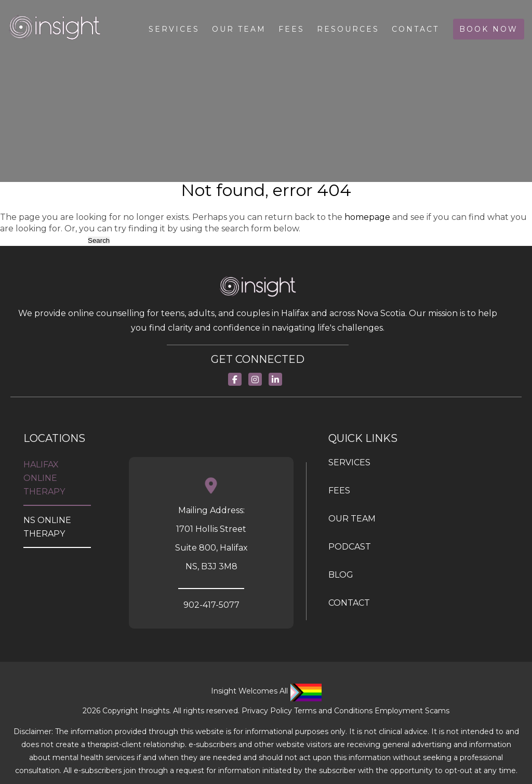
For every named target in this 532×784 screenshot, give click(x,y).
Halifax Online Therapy (44, 478)
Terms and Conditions (333, 711)
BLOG (341, 575)
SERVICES (349, 462)
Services (174, 29)
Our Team (239, 29)
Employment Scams (412, 711)
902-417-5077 (211, 605)
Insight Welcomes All (266, 691)
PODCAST (350, 547)
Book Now (489, 29)
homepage (367, 217)
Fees (291, 29)
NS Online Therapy (47, 527)
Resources (348, 29)
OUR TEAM (352, 519)
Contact (415, 29)
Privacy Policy (267, 711)
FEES (339, 491)
